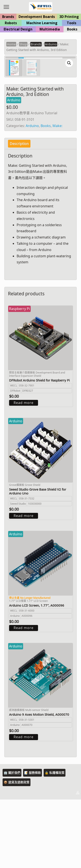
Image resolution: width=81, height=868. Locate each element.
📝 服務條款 (33, 841)
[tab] (19, 212)
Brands (8, 17)
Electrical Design (18, 29)
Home (11, 44)
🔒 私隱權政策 (55, 841)
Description (19, 212)
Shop (23, 44)
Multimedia (50, 29)
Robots (11, 23)
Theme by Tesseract (56, 862)
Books (72, 29)
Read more (24, 471)
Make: (57, 194)
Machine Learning (42, 23)
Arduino (51, 44)
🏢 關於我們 (12, 841)
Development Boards (37, 17)
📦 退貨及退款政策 (17, 851)
